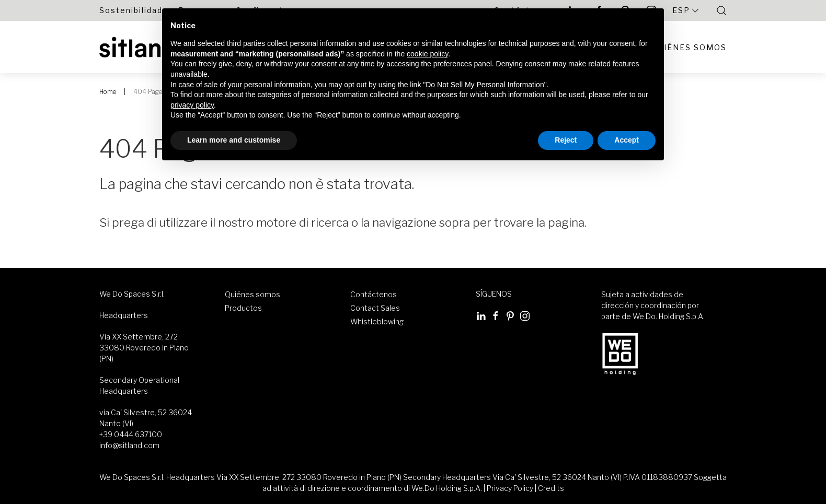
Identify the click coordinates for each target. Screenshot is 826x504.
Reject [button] (566, 140)
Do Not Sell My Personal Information (485, 85)
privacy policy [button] (192, 105)
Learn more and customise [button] (234, 140)
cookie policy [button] (427, 54)
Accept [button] (627, 140)
